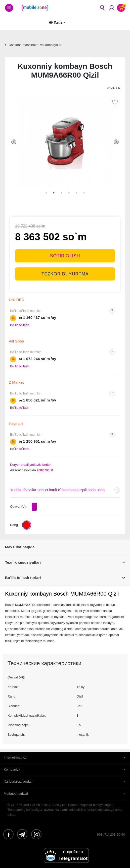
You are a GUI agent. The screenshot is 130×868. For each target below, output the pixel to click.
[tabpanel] (65, 142)
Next (116, 142)
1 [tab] (46, 193)
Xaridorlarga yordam (19, 782)
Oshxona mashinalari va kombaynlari (35, 45)
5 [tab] (76, 193)
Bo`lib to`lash (20, 325)
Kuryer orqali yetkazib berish (31, 465)
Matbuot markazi (16, 794)
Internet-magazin (16, 757)
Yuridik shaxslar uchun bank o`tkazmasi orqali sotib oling (57, 490)
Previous (14, 142)
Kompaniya (12, 769)
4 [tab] (69, 193)
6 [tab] (84, 193)
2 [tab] (54, 193)
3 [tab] (61, 193)
